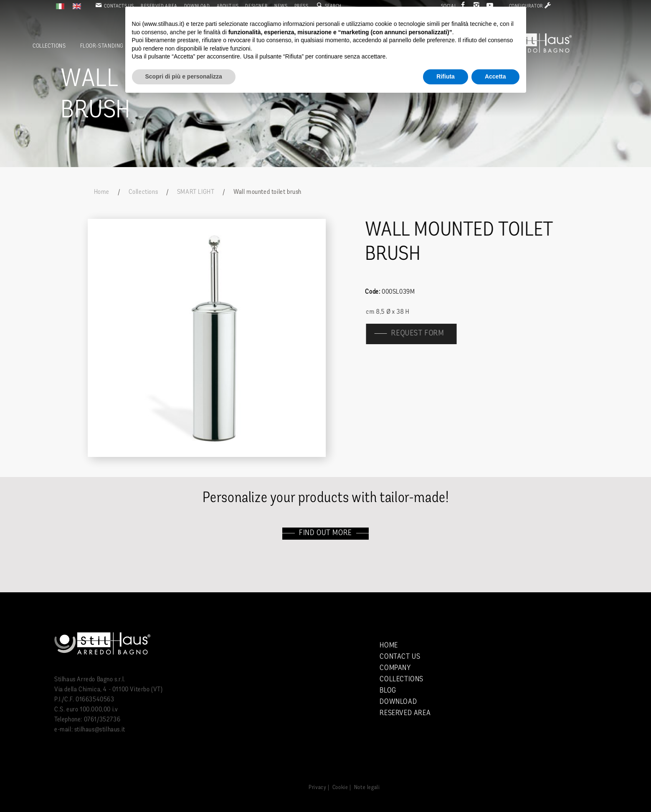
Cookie (340, 788)
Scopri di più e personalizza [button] (184, 76)
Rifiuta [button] (446, 76)
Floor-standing (102, 46)
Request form (422, 334)
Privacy (317, 788)
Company (395, 668)
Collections (49, 46)
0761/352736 (102, 720)
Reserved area (405, 713)
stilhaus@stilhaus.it (100, 730)
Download (398, 702)
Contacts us (114, 6)
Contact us (400, 657)
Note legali (367, 788)
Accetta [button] (495, 76)
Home (102, 192)
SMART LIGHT (196, 192)
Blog (388, 691)
